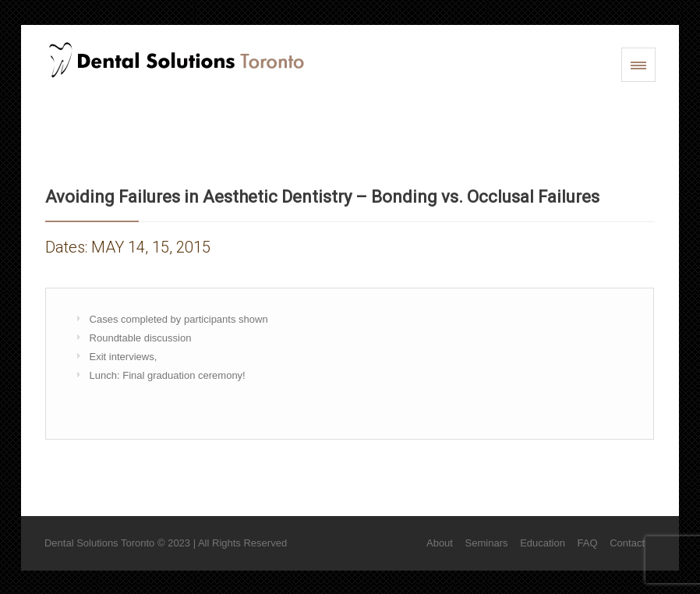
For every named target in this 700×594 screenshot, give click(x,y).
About (440, 543)
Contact (627, 543)
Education (543, 543)
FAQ (588, 543)
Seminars (487, 543)
